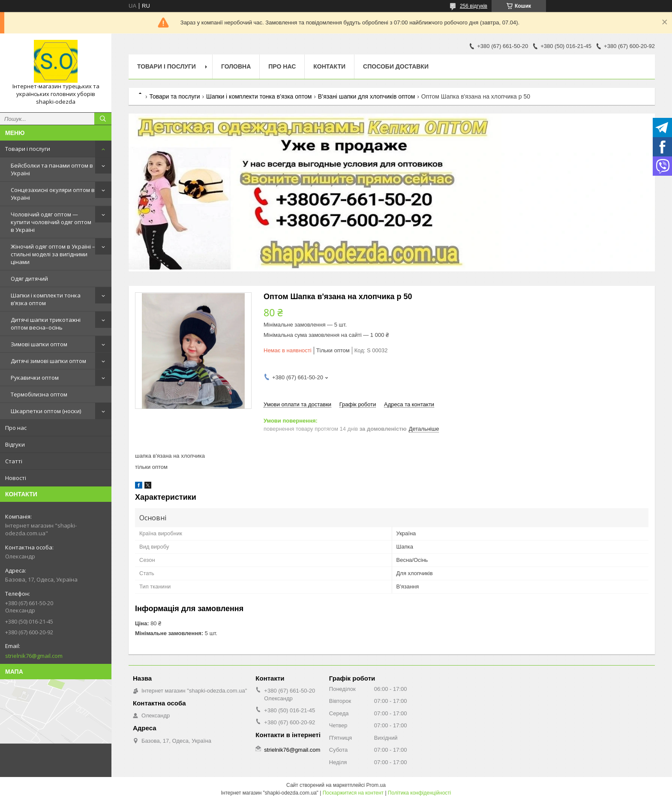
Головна (236, 66)
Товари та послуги (174, 96)
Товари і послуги (28, 149)
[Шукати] (103, 119)
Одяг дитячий (29, 279)
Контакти (329, 66)
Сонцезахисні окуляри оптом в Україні (53, 194)
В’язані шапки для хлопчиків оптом (367, 96)
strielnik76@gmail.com (34, 656)
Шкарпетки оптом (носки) (46, 411)
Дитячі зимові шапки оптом (48, 361)
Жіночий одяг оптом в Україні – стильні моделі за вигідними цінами (53, 254)
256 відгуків (474, 6)
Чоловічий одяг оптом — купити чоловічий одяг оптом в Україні (51, 222)
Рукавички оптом (35, 378)
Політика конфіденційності (420, 793)
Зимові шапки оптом (39, 344)
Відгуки (15, 444)
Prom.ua (376, 785)
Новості (16, 478)
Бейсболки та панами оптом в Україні (52, 169)
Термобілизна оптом (39, 394)
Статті (14, 461)
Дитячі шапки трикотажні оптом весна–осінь (46, 324)
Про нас (16, 428)
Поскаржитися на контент (353, 793)
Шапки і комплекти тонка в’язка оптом (46, 299)
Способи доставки (396, 66)
